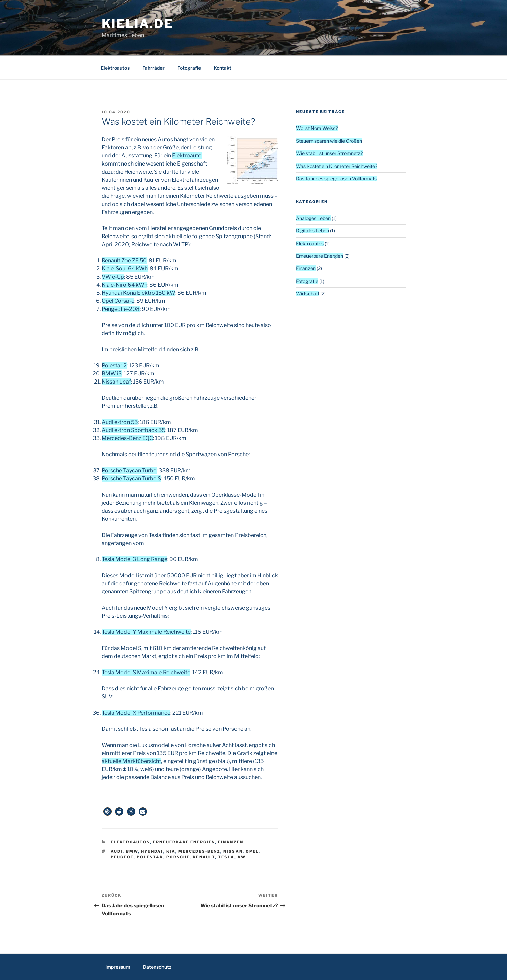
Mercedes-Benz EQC (127, 438)
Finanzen (231, 842)
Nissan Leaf (116, 382)
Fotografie (189, 68)
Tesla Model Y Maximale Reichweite (146, 632)
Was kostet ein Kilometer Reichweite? (337, 166)
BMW (132, 851)
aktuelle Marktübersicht (131, 761)
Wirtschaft (308, 294)
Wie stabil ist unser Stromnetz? (329, 153)
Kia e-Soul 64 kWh (125, 269)
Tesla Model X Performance (136, 713)
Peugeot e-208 (121, 309)
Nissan (233, 851)
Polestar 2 (114, 366)
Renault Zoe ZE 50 (124, 261)
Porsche (178, 857)
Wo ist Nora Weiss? (317, 128)
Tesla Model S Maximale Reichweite (146, 672)
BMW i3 (112, 374)
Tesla (226, 857)
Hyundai (152, 851)
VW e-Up (113, 277)
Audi (117, 851)
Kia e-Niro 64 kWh (124, 285)
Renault (204, 857)
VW (242, 857)
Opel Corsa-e (118, 301)
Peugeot (122, 857)
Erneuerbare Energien (184, 842)
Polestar (150, 857)
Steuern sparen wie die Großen (329, 141)
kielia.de (137, 24)
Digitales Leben (313, 231)
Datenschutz (157, 967)
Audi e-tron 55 (120, 422)
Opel (252, 851)
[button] (107, 812)
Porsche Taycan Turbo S (131, 479)
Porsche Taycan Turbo (129, 470)
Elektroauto (187, 156)
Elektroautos (115, 68)
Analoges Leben (313, 218)
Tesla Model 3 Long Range (134, 559)
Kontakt (223, 68)
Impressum (118, 967)
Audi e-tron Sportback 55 (133, 430)
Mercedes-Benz (199, 851)
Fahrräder (153, 68)
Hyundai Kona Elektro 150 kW (138, 293)
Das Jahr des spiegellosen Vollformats (336, 178)
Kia (171, 851)
